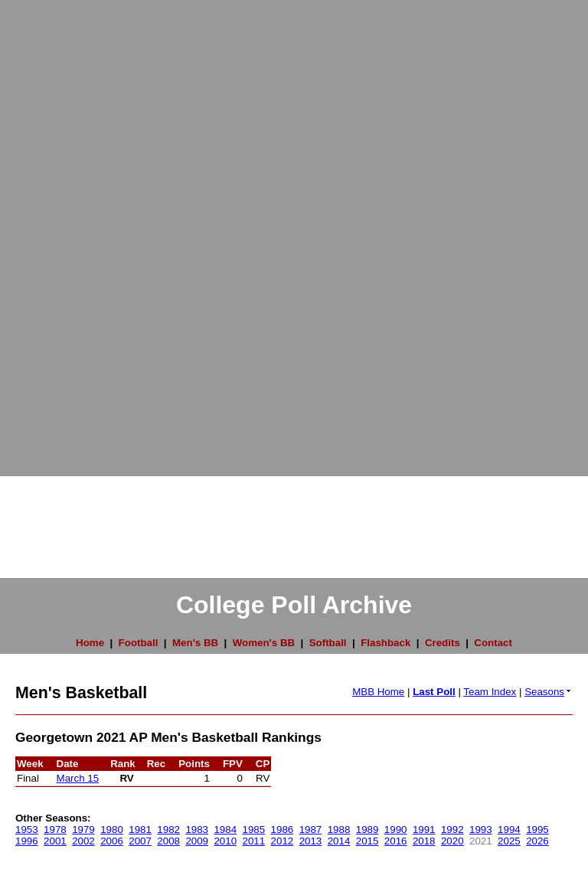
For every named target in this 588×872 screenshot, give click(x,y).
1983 (197, 830)
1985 (254, 830)
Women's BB (264, 643)
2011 (254, 841)
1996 (27, 841)
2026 (537, 841)
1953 (27, 830)
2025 (509, 841)
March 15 (78, 778)
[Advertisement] (61, 230)
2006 (112, 841)
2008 (168, 841)
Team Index (490, 692)
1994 (509, 830)
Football (139, 643)
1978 (55, 830)
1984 (225, 830)
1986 (283, 830)
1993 (481, 830)
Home (90, 643)
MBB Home (378, 692)
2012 (283, 841)
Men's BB (195, 643)
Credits (443, 643)
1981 (140, 830)
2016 (396, 841)
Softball (328, 643)
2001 (55, 841)
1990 (396, 830)
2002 (83, 841)
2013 (311, 841)
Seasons (549, 692)
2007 (140, 841)
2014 (339, 841)
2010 (225, 841)
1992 (452, 830)
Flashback (385, 643)
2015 (367, 841)
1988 (339, 830)
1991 (424, 830)
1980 (112, 830)
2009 (197, 841)
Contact (493, 643)
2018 (424, 841)
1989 (367, 830)
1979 (83, 830)
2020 (452, 841)
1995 (537, 830)
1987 (311, 830)
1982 (168, 830)
